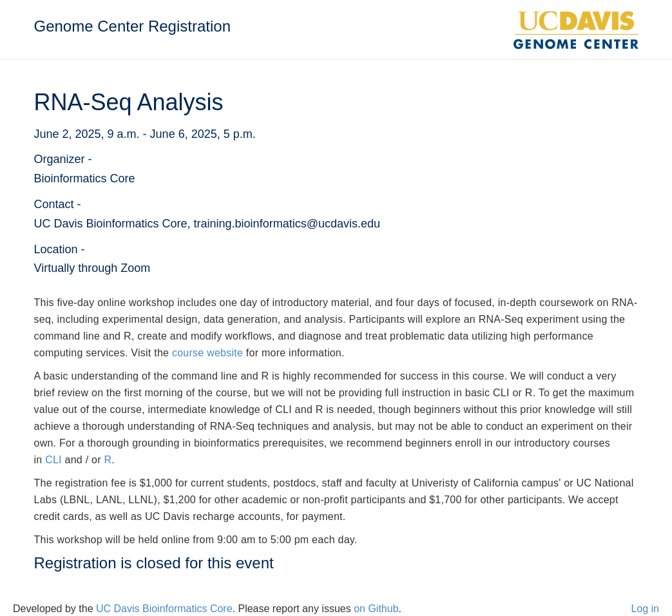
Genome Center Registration (132, 26)
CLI (53, 460)
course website (207, 353)
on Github (376, 609)
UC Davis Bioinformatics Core (164, 609)
